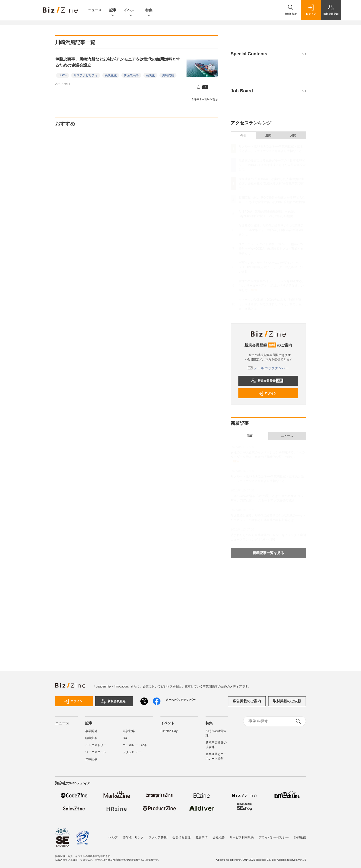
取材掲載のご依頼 (287, 701)
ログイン (267, 393)
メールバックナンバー (268, 368)
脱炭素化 (111, 75)
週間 (268, 135)
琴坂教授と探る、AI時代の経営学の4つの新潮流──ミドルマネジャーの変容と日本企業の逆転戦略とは (271, 230)
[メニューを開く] (30, 10)
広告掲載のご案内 (247, 701)
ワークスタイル (96, 752)
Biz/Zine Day (169, 731)
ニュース (95, 10)
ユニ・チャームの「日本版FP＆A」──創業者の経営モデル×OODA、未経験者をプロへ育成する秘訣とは (271, 249)
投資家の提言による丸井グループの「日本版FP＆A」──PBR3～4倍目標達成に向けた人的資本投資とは (272, 165)
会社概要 (219, 837)
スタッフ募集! (158, 837)
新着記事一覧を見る (268, 553)
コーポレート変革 (135, 745)
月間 (293, 135)
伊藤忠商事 (131, 75)
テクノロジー (132, 752)
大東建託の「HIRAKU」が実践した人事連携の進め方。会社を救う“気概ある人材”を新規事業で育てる (271, 184)
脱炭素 (150, 75)
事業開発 (91, 731)
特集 (149, 10)
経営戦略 (129, 731)
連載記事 (91, 759)
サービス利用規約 (242, 837)
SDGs (63, 75)
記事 (113, 10)
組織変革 (91, 738)
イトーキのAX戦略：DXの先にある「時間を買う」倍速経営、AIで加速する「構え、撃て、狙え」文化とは (270, 304)
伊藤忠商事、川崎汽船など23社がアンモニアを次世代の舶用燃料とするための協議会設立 (118, 62)
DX (125, 738)
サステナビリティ (86, 75)
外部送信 (300, 837)
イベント (131, 10)
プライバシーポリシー (274, 837)
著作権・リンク (133, 837)
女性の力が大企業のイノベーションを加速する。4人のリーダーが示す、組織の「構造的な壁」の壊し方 (272, 286)
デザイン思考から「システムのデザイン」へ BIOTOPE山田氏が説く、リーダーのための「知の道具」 (271, 267)
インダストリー (96, 745)
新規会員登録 (267, 381)
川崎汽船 (168, 75)
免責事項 (202, 837)
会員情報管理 (182, 837)
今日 (243, 135)
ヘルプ (113, 837)
